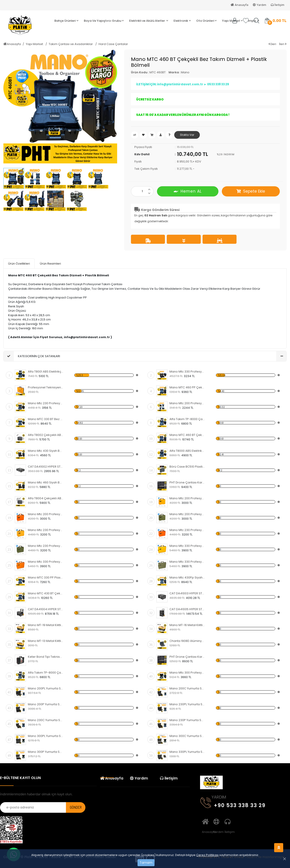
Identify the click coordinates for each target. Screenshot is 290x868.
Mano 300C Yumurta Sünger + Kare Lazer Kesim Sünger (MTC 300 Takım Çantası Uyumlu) (187, 736)
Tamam (146, 863)
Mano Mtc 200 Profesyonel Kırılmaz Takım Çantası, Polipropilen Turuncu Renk (46, 514)
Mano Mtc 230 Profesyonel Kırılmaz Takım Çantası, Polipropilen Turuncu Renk (187, 530)
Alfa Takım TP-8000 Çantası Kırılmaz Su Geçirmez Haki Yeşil (46, 673)
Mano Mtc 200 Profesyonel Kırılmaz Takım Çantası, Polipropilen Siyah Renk (187, 403)
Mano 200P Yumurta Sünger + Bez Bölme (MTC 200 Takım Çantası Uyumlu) (46, 704)
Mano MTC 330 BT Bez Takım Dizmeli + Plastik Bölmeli (46, 419)
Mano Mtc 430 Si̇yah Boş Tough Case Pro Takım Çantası (46, 451)
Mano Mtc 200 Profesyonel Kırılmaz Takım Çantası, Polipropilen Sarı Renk (187, 498)
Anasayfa (239, 5)
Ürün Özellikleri (19, 264)
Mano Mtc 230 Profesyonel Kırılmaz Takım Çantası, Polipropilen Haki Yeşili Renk (46, 546)
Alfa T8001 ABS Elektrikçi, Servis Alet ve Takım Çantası (46, 372)
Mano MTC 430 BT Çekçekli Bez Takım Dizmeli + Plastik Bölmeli (46, 593)
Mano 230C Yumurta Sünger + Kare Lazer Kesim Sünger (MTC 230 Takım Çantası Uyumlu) (46, 720)
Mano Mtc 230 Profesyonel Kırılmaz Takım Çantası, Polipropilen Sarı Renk (46, 530)
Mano (185, 72)
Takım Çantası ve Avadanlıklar (71, 44)
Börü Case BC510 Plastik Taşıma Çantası (187, 467)
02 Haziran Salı (156, 215)
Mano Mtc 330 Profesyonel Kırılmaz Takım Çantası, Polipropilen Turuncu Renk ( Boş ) (46, 562)
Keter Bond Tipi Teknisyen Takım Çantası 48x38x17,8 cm (46, 657)
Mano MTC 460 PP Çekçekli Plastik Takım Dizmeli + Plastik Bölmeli (187, 387)
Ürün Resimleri (50, 264)
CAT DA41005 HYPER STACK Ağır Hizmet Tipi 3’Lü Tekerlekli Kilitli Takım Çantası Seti (187, 609)
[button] (66, 21)
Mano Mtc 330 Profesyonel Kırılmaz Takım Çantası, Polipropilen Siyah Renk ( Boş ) (187, 372)
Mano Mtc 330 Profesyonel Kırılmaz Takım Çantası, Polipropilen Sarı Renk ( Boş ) (187, 546)
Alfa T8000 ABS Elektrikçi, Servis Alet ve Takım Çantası (187, 451)
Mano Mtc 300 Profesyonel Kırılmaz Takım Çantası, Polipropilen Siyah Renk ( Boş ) (187, 673)
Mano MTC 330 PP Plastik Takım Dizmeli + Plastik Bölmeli (46, 577)
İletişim (278, 5)
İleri (283, 44)
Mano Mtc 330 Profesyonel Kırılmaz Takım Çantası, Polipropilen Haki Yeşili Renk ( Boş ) (187, 562)
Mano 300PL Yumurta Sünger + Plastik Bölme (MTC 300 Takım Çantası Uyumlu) (46, 736)
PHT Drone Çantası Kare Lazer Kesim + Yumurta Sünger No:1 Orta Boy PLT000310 (187, 482)
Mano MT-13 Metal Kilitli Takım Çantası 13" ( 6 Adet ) (46, 641)
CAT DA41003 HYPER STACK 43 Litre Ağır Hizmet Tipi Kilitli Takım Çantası (187, 593)
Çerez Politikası (207, 855)
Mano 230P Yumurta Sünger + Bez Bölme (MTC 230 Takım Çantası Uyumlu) (187, 720)
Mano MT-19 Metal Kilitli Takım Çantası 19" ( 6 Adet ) (46, 625)
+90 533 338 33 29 (233, 805)
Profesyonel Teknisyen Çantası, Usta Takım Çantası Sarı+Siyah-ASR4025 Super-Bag (46, 387)
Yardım (260, 5)
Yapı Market (35, 44)
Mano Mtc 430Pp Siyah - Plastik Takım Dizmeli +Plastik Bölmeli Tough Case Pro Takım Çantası (187, 577)
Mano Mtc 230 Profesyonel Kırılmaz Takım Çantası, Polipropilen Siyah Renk (46, 403)
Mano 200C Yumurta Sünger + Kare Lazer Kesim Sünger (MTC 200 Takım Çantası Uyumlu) (187, 688)
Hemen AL (188, 191)
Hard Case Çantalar (113, 44)
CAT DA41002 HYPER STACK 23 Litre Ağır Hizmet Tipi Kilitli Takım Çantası (46, 467)
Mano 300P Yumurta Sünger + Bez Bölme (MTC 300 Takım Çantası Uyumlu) (46, 752)
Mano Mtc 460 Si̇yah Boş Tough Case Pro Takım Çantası (46, 482)
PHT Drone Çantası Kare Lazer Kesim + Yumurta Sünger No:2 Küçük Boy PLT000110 (187, 657)
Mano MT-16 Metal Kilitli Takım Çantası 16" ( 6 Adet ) (187, 625)
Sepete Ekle (251, 191)
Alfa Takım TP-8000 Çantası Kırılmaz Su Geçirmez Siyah (187, 419)
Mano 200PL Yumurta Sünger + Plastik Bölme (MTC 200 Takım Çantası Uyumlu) (46, 688)
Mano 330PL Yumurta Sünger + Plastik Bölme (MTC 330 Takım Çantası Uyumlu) (187, 752)
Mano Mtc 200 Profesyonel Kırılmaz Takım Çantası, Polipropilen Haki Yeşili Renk (187, 514)
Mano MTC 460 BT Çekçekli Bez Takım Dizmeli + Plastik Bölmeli (187, 435)
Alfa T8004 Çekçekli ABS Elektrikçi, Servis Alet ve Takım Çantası (46, 498)
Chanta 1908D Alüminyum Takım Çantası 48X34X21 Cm (187, 641)
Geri (272, 44)
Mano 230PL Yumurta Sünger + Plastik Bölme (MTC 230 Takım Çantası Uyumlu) (187, 704)
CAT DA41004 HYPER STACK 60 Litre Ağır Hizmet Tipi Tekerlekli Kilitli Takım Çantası (46, 609)
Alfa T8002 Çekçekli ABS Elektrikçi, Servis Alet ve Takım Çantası (46, 435)
